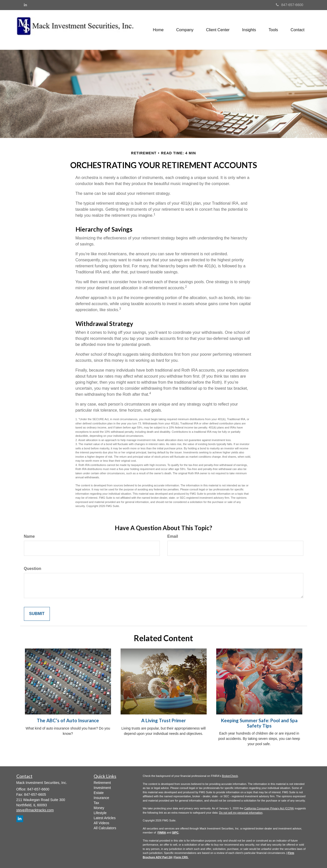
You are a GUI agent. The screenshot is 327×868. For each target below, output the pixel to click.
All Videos (101, 823)
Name (29, 536)
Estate (99, 793)
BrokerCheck (230, 776)
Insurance (101, 798)
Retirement (102, 783)
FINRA (162, 833)
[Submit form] (37, 614)
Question (33, 569)
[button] (185, 30)
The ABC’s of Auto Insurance (68, 720)
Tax (96, 803)
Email (173, 536)
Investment (102, 788)
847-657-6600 (289, 5)
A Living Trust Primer (163, 720)
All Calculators (105, 828)
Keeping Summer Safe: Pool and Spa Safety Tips (259, 723)
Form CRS (181, 857)
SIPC (175, 833)
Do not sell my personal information (241, 813)
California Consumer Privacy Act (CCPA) (269, 808)
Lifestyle (100, 813)
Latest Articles (105, 818)
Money (99, 808)
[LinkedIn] (25, 5)
